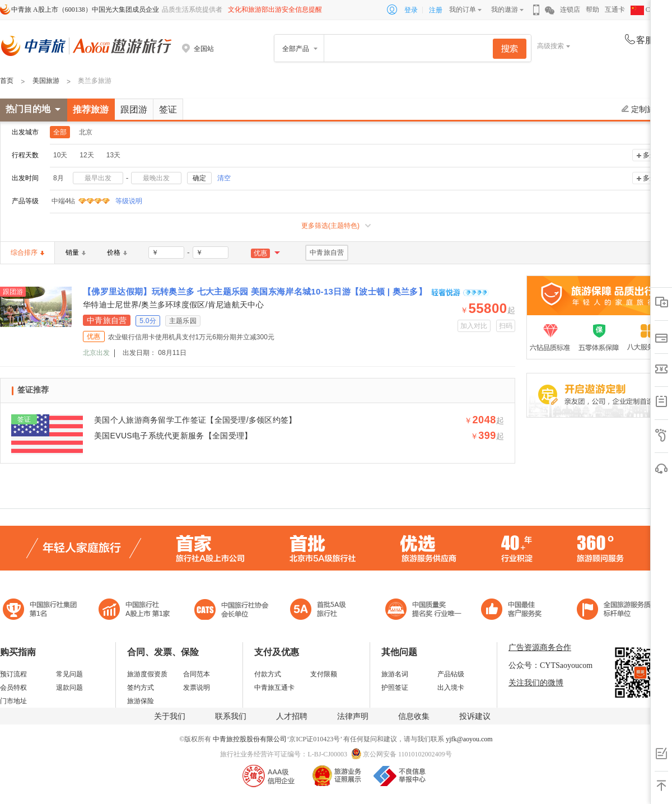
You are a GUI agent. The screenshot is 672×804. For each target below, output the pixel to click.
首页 (7, 81)
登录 (411, 10)
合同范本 (197, 674)
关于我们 (170, 716)
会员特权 (13, 688)
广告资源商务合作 (540, 648)
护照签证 (395, 688)
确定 (199, 178)
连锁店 (570, 10)
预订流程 (13, 674)
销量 (76, 253)
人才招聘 (292, 716)
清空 (224, 178)
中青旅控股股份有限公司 (250, 739)
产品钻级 (451, 674)
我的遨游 (505, 10)
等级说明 (122, 201)
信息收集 (414, 716)
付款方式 (268, 674)
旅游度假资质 (147, 674)
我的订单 (463, 10)
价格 (117, 253)
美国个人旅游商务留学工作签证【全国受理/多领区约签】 (195, 420)
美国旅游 (46, 81)
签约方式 (141, 688)
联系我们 (231, 716)
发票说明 (197, 688)
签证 (168, 109)
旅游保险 (141, 701)
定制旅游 (642, 109)
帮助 (592, 10)
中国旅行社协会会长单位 (231, 611)
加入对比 (474, 326)
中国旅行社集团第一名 (41, 611)
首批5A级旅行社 (134, 611)
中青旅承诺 (617, 611)
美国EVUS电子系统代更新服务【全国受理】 (173, 436)
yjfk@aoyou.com (469, 739)
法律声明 (353, 716)
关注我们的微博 (536, 683)
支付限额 (324, 674)
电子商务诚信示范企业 (323, 611)
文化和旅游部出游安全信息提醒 (275, 10)
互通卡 (615, 10)
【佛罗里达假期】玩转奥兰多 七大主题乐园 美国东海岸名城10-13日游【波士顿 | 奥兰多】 (256, 291)
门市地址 (13, 701)
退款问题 (69, 688)
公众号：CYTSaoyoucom (550, 665)
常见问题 (69, 674)
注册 (436, 10)
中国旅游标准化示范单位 (514, 611)
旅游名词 (395, 674)
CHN (645, 10)
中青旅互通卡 (274, 688)
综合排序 (27, 253)
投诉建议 (475, 716)
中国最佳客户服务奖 (424, 611)
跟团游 (134, 109)
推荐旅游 (91, 109)
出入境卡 (451, 688)
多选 (650, 155)
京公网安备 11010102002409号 (407, 754)
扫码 (506, 326)
